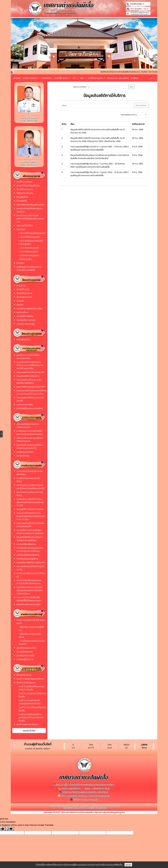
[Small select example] (82, 87)
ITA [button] (74, 78)
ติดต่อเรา (135, 78)
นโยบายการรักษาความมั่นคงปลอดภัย (77, 812)
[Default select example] (134, 115)
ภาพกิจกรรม (47, 78)
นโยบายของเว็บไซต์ (51, 812)
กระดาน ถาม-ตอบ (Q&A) (118, 78)
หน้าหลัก (17, 78)
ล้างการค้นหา (141, 105)
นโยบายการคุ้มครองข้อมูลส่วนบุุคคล (109, 812)
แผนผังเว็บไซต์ (29, 731)
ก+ (152, 78)
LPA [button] (82, 78)
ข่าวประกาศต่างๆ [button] (30, 78)
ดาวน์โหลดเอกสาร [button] (96, 78)
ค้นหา (132, 87)
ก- (155, 78)
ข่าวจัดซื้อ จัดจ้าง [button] (62, 78)
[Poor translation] (10, 829)
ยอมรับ (128, 865)
